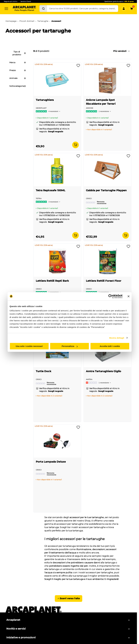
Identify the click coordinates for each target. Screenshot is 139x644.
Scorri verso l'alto (69, 599)
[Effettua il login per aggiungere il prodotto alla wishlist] (78, 66)
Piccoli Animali (27, 21)
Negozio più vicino (11, 1)
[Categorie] (6, 9)
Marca (18, 62)
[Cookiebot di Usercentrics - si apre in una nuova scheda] (110, 296)
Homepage (11, 21)
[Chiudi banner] (129, 296)
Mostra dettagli (117, 338)
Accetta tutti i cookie (110, 346)
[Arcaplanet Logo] (24, 9)
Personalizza (70, 346)
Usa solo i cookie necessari (29, 346)
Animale (18, 78)
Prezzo (18, 70)
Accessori (56, 21)
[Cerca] (43, 9)
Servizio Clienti (26, 1)
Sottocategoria (18, 86)
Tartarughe (43, 21)
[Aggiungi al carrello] (75, 145)
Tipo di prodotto (19, 53)
